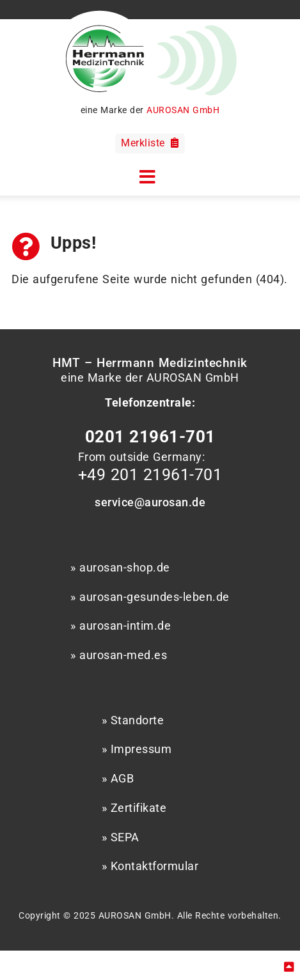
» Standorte (133, 720)
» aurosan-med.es (119, 655)
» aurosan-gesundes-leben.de (150, 597)
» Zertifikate (134, 808)
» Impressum (137, 749)
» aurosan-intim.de (121, 626)
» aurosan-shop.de (120, 568)
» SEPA (121, 837)
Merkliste (150, 143)
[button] (150, 175)
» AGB (118, 779)
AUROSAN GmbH (183, 110)
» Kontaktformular (150, 866)
